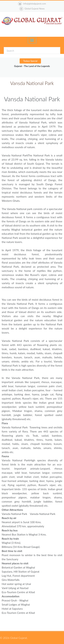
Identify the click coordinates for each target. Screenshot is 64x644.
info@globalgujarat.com (32, 4)
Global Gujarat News (35, 9)
